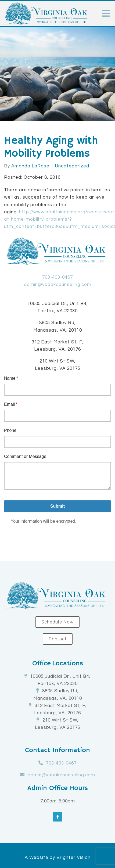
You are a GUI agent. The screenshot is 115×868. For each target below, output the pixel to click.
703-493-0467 (57, 277)
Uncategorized (72, 166)
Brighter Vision (73, 858)
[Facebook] (57, 817)
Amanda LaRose (30, 166)
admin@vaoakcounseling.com (58, 285)
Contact (58, 639)
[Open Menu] (106, 13)
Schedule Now (57, 622)
